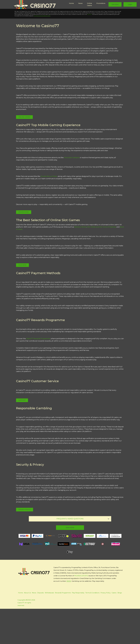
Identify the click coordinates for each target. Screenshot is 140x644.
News (80, 3)
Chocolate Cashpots (72, 193)
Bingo (120, 628)
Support (22, 436)
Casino (114, 628)
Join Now (115, 4)
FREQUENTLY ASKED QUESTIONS (83, 554)
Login (130, 4)
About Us (27, 628)
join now (70, 563)
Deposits (40, 628)
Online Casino (89, 4)
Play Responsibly (78, 628)
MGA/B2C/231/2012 (81, 611)
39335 (69, 616)
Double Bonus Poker (49, 212)
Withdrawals (49, 628)
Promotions (101, 3)
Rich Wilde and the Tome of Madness (102, 262)
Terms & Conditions (92, 628)
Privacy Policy (25, 545)
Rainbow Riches (80, 262)
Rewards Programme (63, 628)
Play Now (14, 33)
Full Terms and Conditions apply (40, 51)
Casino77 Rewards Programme (38, 374)
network (87, 50)
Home (71, 3)
